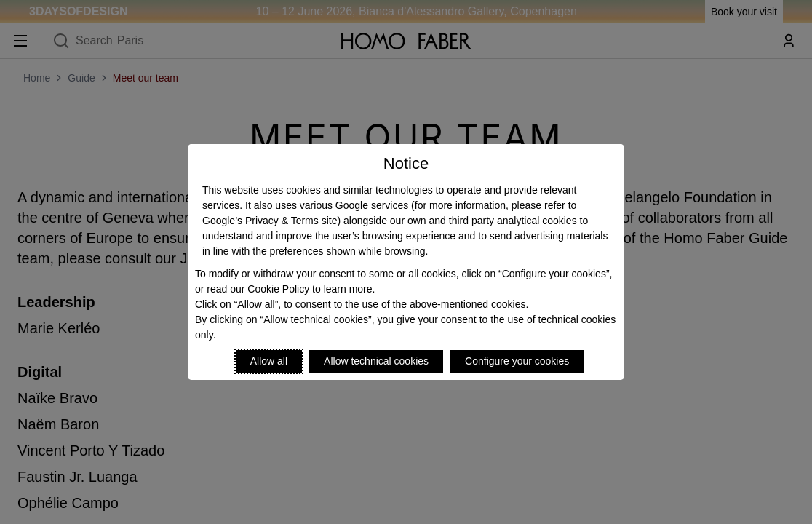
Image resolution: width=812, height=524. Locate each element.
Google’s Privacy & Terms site (270, 221)
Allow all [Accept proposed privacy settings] (269, 361)
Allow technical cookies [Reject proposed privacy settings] (376, 361)
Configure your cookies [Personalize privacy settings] (517, 361)
